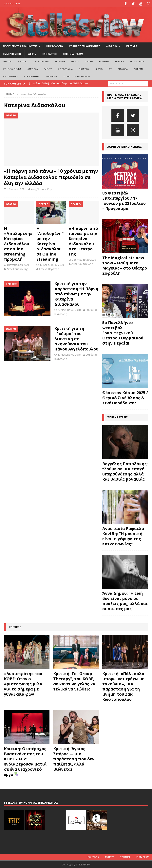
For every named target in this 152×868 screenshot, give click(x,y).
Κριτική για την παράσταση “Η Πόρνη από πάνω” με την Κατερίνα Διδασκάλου (76, 293)
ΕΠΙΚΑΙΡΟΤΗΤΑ (32, 76)
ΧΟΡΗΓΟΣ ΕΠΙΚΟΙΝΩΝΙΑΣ (85, 46)
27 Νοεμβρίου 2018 (69, 309)
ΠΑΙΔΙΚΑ (120, 61)
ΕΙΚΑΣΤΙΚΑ (84, 69)
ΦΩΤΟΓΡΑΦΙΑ (65, 69)
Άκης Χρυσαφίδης (42, 189)
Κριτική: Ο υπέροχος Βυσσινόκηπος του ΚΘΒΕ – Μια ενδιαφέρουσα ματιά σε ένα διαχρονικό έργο (25, 761)
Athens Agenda (12, 69)
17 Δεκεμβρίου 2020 (52, 264)
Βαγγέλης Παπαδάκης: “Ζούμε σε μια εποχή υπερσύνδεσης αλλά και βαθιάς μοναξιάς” (125, 471)
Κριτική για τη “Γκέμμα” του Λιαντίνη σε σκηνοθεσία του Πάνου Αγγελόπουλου (76, 338)
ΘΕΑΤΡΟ (8, 61)
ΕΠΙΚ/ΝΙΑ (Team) (73, 54)
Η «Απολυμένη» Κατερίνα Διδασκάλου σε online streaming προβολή (18, 243)
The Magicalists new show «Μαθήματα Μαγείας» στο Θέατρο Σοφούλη (125, 265)
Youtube (125, 857)
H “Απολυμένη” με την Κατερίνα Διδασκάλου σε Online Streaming (50, 243)
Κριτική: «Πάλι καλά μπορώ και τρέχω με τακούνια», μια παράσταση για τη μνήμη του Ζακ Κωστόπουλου (123, 686)
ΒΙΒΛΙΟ (99, 69)
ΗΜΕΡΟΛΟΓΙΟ (55, 46)
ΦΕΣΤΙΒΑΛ (33, 69)
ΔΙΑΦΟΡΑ (112, 46)
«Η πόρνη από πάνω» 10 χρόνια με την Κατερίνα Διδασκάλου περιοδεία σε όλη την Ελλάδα (51, 176)
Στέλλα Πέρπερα (49, 268)
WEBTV (32, 54)
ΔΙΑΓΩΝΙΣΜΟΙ (10, 76)
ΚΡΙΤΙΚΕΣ (132, 46)
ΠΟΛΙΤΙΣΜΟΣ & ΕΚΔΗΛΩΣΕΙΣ (20, 46)
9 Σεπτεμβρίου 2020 (84, 259)
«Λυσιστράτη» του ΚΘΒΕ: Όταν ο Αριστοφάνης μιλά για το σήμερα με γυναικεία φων (23, 683)
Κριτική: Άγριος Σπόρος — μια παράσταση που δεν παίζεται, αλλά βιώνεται (74, 759)
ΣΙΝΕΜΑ (75, 61)
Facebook (93, 857)
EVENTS (48, 69)
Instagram (143, 857)
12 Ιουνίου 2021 (16, 189)
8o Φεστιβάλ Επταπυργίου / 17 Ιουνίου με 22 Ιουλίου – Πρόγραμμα (124, 200)
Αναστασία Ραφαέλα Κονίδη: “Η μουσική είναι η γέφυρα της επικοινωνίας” (123, 536)
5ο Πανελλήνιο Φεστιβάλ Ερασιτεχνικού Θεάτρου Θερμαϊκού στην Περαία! (123, 332)
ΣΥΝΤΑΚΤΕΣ (50, 54)
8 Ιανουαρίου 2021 (18, 264)
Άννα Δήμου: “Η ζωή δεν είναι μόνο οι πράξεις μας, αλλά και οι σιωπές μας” (125, 601)
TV (110, 69)
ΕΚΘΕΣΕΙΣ (104, 61)
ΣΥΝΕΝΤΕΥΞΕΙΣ (12, 54)
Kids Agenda (137, 61)
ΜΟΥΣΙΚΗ (60, 61)
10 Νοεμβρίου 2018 (69, 354)
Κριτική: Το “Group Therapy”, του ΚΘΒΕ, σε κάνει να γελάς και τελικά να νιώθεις (75, 681)
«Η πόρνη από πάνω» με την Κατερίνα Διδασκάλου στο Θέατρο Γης (83, 241)
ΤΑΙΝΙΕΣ (89, 61)
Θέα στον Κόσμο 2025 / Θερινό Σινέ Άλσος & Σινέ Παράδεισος (125, 397)
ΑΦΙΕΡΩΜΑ (52, 76)
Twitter (110, 857)
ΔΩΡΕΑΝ (138, 69)
